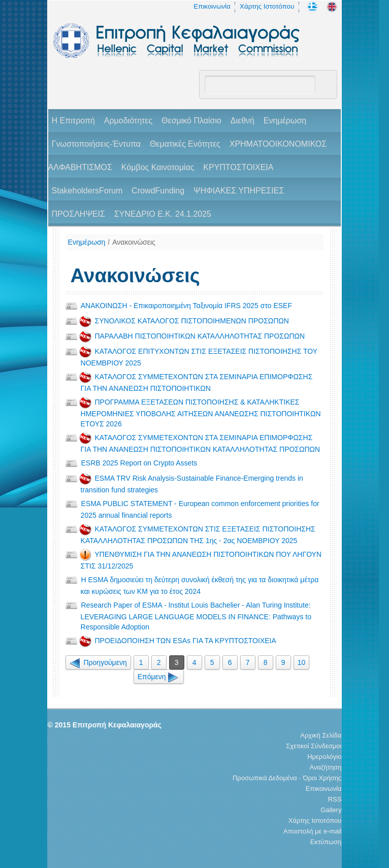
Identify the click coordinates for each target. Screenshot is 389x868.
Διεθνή (242, 121)
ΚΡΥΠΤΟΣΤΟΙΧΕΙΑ (238, 167)
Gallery (331, 810)
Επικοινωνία (212, 6)
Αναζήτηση (326, 767)
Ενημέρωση (285, 121)
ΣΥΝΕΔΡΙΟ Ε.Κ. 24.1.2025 (163, 214)
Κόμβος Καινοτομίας (158, 167)
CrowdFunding (158, 191)
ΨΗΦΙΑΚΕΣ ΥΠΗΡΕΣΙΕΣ (239, 191)
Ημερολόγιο (324, 757)
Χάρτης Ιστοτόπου (267, 6)
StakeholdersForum (87, 191)
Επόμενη (159, 677)
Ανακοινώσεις (134, 242)
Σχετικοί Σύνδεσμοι (314, 746)
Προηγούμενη (98, 662)
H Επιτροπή (73, 121)
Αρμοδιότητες (128, 121)
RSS (335, 799)
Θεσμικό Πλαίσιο (191, 121)
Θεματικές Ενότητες (185, 144)
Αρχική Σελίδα (321, 735)
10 (302, 662)
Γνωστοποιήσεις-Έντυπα (96, 144)
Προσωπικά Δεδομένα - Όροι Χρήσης (287, 778)
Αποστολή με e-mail (312, 831)
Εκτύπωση (326, 842)
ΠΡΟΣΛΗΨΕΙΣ (78, 214)
